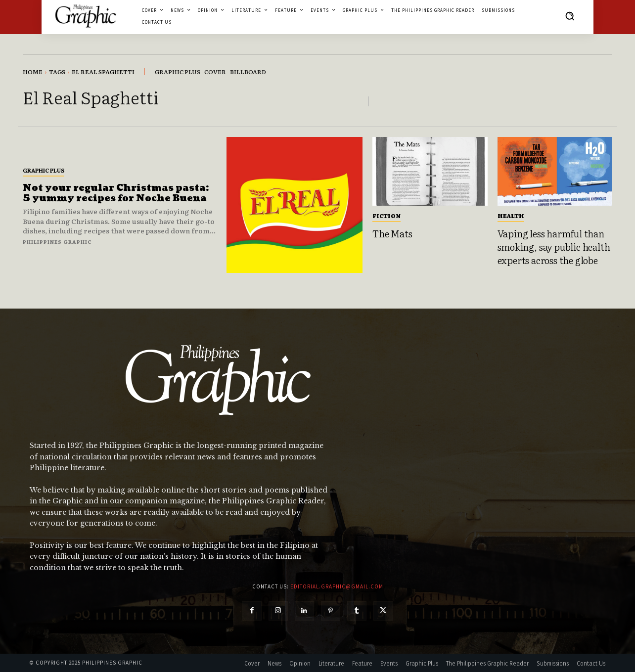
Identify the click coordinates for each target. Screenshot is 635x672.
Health (511, 216)
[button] (570, 16)
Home (33, 72)
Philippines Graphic (57, 242)
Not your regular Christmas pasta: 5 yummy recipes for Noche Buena (116, 194)
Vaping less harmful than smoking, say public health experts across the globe (554, 246)
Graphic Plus (44, 170)
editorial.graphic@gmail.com (337, 586)
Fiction (386, 216)
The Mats (392, 233)
